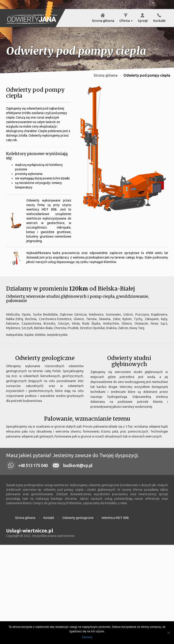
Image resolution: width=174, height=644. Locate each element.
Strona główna (103, 21)
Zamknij (87, 637)
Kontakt (159, 21)
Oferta (126, 21)
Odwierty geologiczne (78, 518)
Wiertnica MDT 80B (115, 518)
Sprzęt (143, 21)
